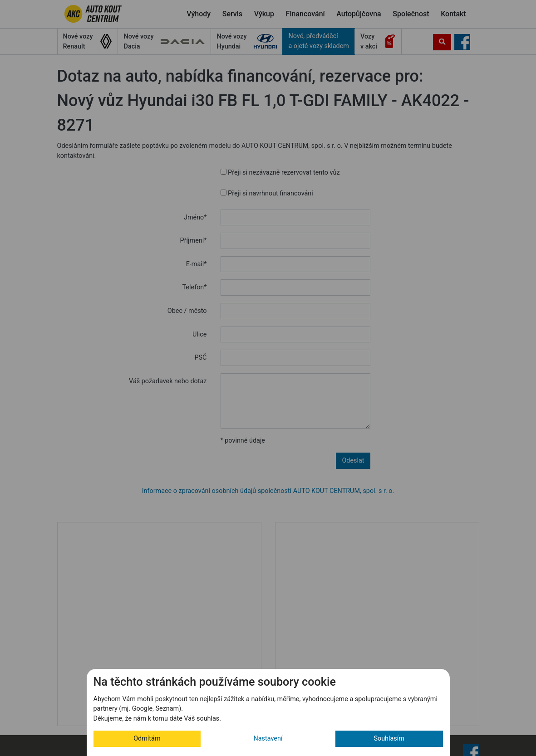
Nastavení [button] (268, 739)
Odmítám (147, 739)
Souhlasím (389, 739)
